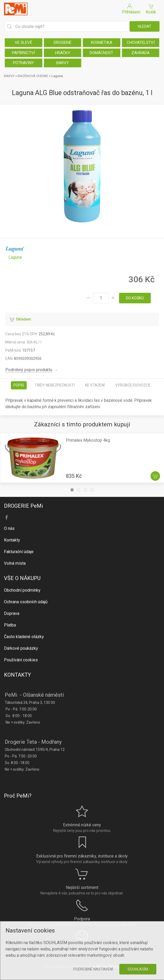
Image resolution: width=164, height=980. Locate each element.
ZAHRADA (140, 53)
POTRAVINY (23, 63)
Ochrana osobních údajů (26, 602)
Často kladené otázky (24, 637)
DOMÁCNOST (101, 53)
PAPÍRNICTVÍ (23, 53)
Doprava (12, 613)
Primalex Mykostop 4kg (88, 440)
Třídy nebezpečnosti (55, 385)
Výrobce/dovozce (133, 385)
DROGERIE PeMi (23, 506)
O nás (9, 528)
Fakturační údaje (19, 552)
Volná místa (15, 563)
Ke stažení (95, 385)
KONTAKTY (17, 675)
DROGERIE (63, 43)
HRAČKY (63, 53)
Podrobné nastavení (93, 969)
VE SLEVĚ (24, 43)
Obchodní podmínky (22, 590)
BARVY (63, 63)
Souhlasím (138, 969)
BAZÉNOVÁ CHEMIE (33, 76)
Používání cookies (21, 660)
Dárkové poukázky (21, 648)
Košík (151, 9)
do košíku (135, 298)
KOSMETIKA (102, 43)
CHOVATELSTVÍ (141, 43)
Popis (19, 385)
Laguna (57, 76)
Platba (10, 625)
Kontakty (12, 540)
